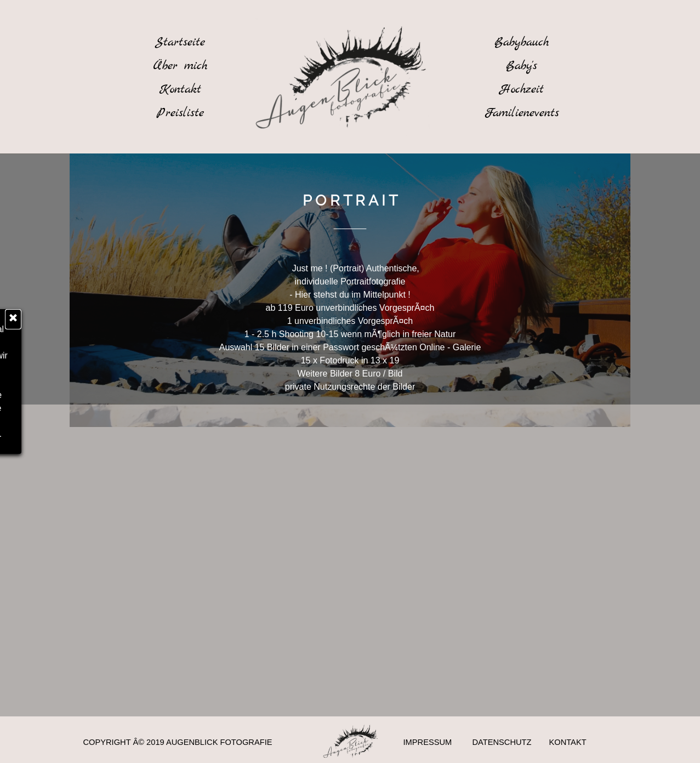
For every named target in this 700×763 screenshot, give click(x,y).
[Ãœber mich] (180, 66)
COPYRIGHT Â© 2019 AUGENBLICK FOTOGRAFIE (178, 742)
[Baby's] (522, 66)
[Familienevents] (522, 113)
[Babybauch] (522, 42)
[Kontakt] (180, 89)
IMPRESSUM (428, 742)
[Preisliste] (180, 113)
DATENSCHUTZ (502, 742)
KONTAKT (568, 742)
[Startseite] (180, 42)
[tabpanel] (350, 202)
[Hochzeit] (522, 89)
